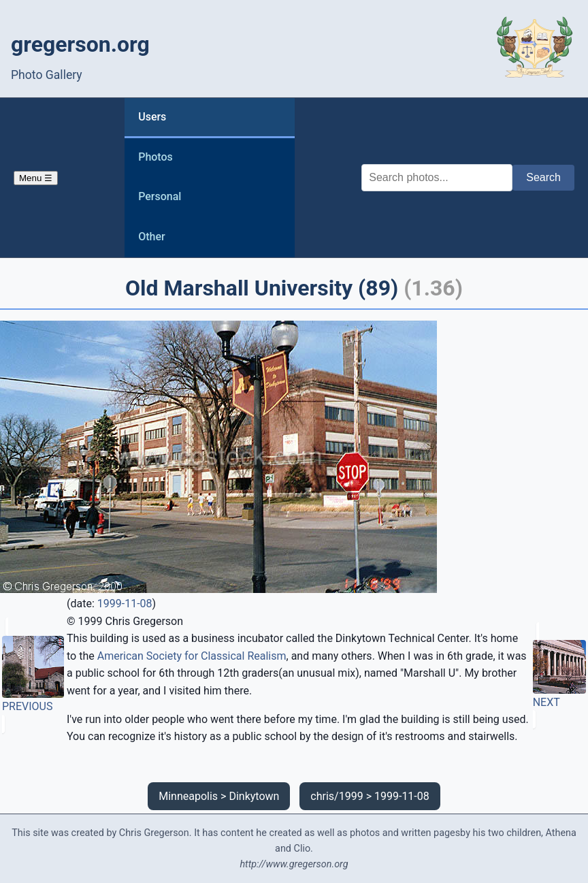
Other (151, 237)
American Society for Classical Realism (192, 656)
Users (152, 117)
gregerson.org (80, 44)
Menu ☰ (36, 178)
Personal (160, 196)
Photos (156, 157)
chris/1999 (337, 796)
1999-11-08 (125, 604)
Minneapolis (188, 796)
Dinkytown (254, 796)
